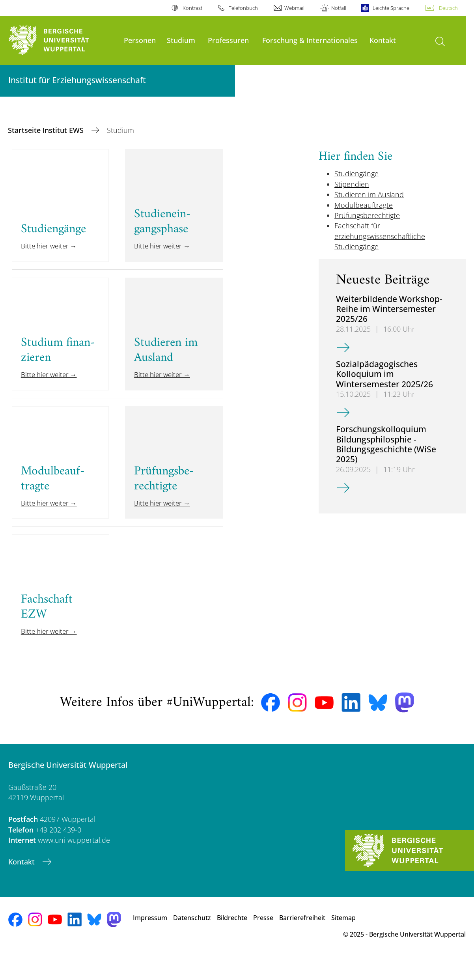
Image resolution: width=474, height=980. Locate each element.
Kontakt (383, 40)
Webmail (294, 8)
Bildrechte (232, 939)
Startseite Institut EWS (47, 130)
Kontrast (192, 8)
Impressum (150, 939)
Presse (263, 939)
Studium (181, 40)
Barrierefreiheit (302, 939)
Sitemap (343, 939)
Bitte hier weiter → (51, 251)
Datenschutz (192, 939)
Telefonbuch (243, 8)
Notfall (339, 8)
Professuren (228, 40)
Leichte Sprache (391, 8)
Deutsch (448, 8)
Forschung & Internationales (310, 40)
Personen (140, 40)
